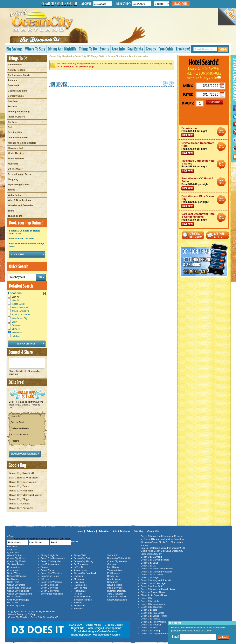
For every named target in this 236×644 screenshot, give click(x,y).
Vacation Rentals (16, 564)
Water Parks (14, 195)
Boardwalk (14, 85)
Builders (78, 603)
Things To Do (88, 49)
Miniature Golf (15, 148)
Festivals (13, 106)
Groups (151, 49)
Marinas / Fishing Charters (22, 143)
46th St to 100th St (20, 311)
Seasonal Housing (16, 576)
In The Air (79, 567)
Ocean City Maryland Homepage (157, 536)
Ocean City (36, 617)
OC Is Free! (13, 582)
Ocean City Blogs (19, 499)
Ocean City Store (16, 605)
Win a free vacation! (171, 548)
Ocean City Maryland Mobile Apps (158, 589)
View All (13, 297)
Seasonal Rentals (83, 600)
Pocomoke (17, 333)
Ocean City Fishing (84, 561)
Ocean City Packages (21, 508)
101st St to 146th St (21, 315)
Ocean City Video (49, 588)
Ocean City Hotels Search (59, 4)
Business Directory (117, 591)
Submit (223, 637)
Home (80, 531)
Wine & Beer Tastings (19, 200)
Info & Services (115, 588)
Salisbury (16, 336)
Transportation (115, 570)
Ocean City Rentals (150, 619)
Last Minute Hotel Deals (19, 588)
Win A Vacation (15, 597)
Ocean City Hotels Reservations (157, 569)
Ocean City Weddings (51, 573)
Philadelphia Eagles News (154, 595)
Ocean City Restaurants (53, 558)
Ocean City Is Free (161, 542)
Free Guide (166, 49)
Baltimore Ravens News (153, 592)
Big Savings (14, 49)
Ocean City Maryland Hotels (155, 560)
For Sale (78, 594)
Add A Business (122, 531)
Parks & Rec (80, 585)
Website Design (16, 614)
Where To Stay (35, 49)
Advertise (104, 531)
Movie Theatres (16, 153)
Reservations (14, 567)
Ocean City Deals (19, 486)
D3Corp (30, 611)
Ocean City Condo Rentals (154, 616)
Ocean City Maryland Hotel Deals (221, 132)
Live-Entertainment (18, 137)
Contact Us (153, 531)
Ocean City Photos (50, 591)
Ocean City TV (154, 554)
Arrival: (87, 4)
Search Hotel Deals (150, 548)
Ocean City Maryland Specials (156, 580)
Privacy (91, 531)
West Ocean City (20, 318)
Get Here (112, 564)
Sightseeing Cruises (19, 185)
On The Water (15, 169)
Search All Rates (193, 235)
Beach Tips (113, 576)
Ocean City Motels (16, 561)
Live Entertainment (50, 564)
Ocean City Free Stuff (21, 473)
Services (78, 609)
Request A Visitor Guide (119, 558)
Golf (10, 127)
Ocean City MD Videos (152, 575)
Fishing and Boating (19, 112)
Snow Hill (16, 329)
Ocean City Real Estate (152, 613)
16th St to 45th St (20, 308)
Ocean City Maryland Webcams (157, 572)
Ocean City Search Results (122, 56)
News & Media (115, 585)
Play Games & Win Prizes (24, 478)
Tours (11, 211)
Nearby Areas (114, 579)
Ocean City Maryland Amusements (158, 633)
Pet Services (114, 573)
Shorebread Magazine (52, 594)
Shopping (13, 179)
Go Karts (13, 122)
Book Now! (188, 135)
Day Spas (13, 101)
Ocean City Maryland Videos (25, 495)
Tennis (11, 190)
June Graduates (115, 594)
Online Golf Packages (18, 600)
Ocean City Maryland (61, 56)
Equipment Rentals (117, 597)
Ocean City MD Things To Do (90, 56)
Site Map (139, 531)
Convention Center (50, 576)
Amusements (15, 65)
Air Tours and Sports (19, 75)
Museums (13, 164)
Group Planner (48, 570)
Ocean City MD (51, 617)
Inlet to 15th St (19, 304)
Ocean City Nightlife (51, 561)
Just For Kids (15, 132)
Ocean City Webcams (21, 491)
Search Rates (181, 4)
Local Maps (113, 567)
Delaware (16, 325)
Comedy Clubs (16, 96)
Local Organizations (117, 600)
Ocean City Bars (149, 610)
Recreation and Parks (19, 174)
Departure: (124, 4)
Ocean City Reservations (23, 482)
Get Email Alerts (218, 235)
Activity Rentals (16, 70)
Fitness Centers (16, 117)
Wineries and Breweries (21, 205)
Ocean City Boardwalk (85, 573)
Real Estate (135, 49)
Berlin (15, 322)
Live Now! (183, 49)
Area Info (118, 49)
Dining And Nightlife (62, 49)
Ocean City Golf (82, 558)
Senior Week (14, 573)
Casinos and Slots (18, 91)
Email (176, 637)
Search (223, 49)
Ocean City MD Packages (154, 583)
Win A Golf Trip (15, 603)
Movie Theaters (16, 159)
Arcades (12, 80)
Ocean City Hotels (19, 504)
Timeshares (80, 605)
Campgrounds (14, 570)
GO (214, 102)
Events (104, 49)
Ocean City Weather (117, 561)
